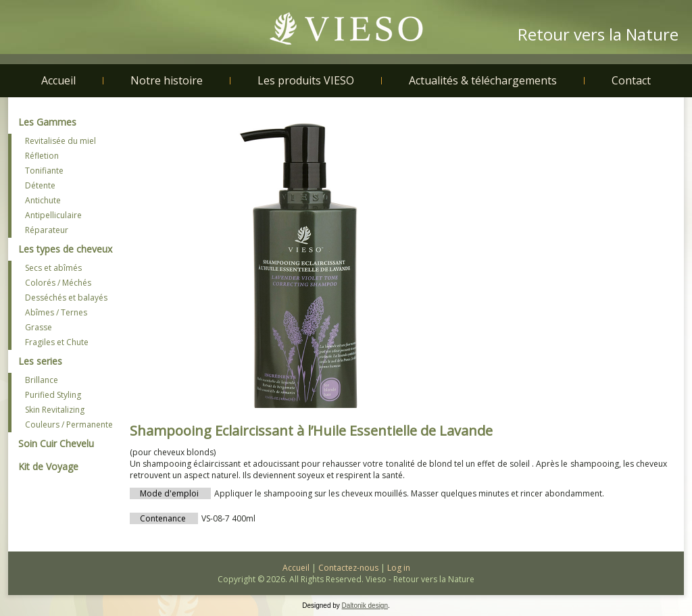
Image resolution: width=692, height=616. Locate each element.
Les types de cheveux (65, 249)
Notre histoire (167, 80)
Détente (40, 185)
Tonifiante (44, 171)
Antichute (43, 200)
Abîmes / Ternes (56, 312)
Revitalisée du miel (60, 141)
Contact (631, 80)
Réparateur (47, 230)
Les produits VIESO (306, 80)
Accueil (58, 80)
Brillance (42, 380)
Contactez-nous (348, 568)
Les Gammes (47, 122)
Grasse (39, 327)
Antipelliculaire (53, 215)
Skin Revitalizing (55, 410)
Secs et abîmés (53, 268)
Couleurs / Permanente (69, 425)
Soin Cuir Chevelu (56, 443)
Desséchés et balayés (66, 298)
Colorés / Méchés (58, 283)
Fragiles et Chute (57, 342)
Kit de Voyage (48, 466)
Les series (40, 361)
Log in (399, 568)
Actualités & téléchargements (483, 80)
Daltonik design (365, 606)
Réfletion (42, 156)
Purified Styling (53, 395)
